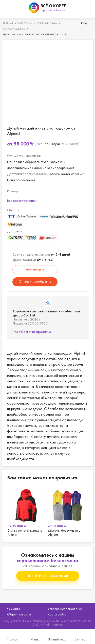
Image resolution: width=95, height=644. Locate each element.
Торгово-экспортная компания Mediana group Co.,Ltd (46, 313)
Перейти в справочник (48, 576)
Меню (35, 639)
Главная (13, 639)
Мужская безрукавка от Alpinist (68, 511)
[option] (27, 511)
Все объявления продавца (32, 332)
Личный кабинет (58, 639)
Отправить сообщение (35, 281)
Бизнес (80, 639)
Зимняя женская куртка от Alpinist (27, 511)
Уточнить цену (35, 269)
